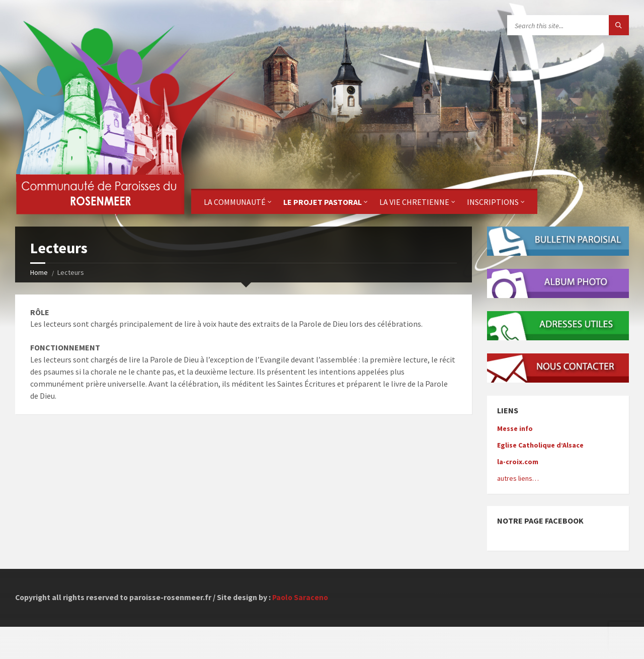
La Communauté (235, 202)
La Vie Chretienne (414, 202)
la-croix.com (518, 462)
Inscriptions (493, 202)
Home (39, 272)
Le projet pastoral (323, 202)
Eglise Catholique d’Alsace (540, 445)
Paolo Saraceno (300, 597)
